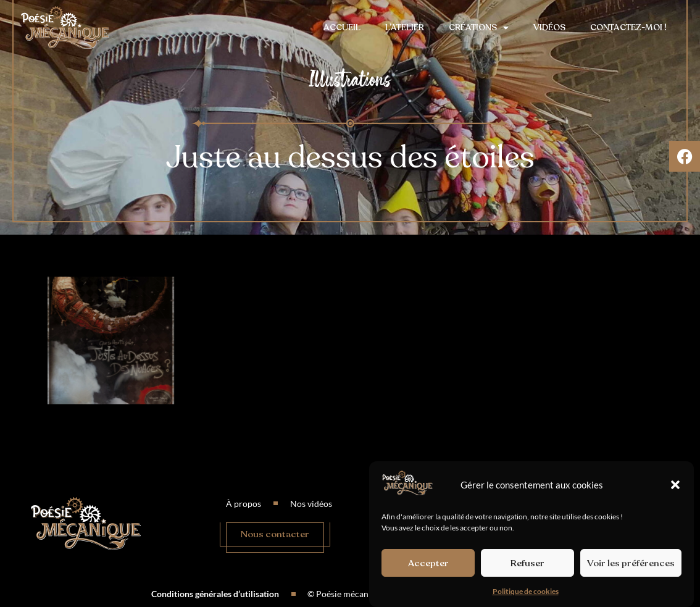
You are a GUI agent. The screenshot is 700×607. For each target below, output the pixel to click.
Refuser (527, 564)
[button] (675, 486)
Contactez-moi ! (628, 27)
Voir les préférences (631, 564)
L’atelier (405, 27)
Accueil (342, 27)
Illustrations (350, 79)
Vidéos (549, 27)
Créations (479, 28)
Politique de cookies (526, 592)
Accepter (428, 564)
